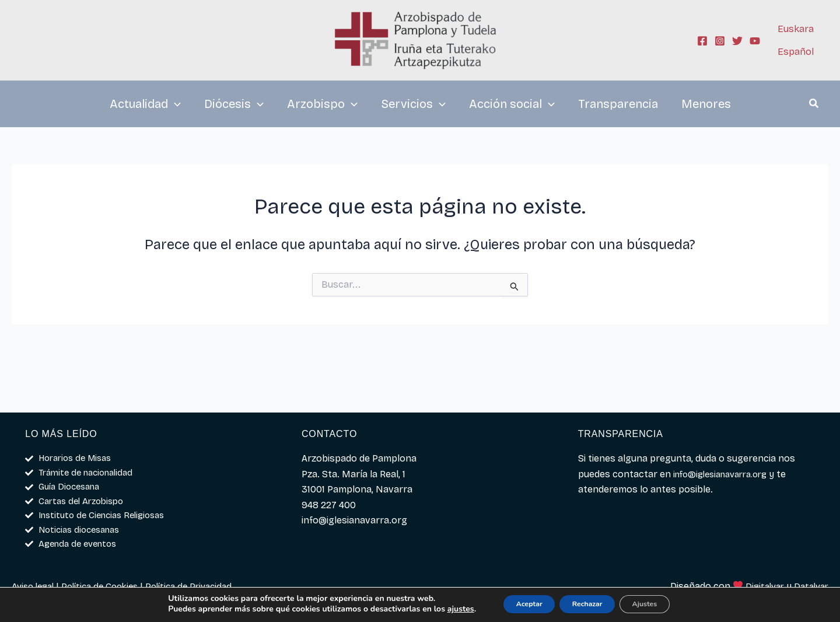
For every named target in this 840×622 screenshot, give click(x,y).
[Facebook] (702, 41)
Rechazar (587, 604)
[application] (174, 104)
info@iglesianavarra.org (726, 466)
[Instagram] (720, 41)
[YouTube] (755, 41)
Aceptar (515, 604)
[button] (814, 105)
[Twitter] (737, 41)
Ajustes (658, 604)
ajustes (440, 609)
